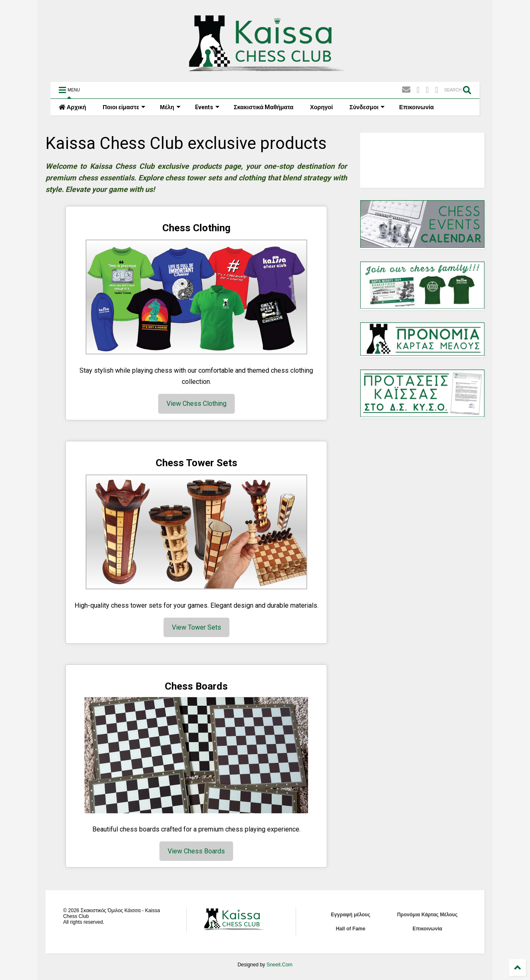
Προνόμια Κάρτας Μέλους (427, 915)
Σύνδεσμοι (367, 107)
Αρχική (72, 107)
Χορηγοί (322, 107)
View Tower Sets (196, 627)
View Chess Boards (196, 851)
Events (207, 107)
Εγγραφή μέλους (351, 915)
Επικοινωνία (417, 107)
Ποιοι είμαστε (124, 107)
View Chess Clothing (196, 404)
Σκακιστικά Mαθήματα (264, 107)
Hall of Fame (351, 929)
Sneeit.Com (280, 965)
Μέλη (170, 107)
